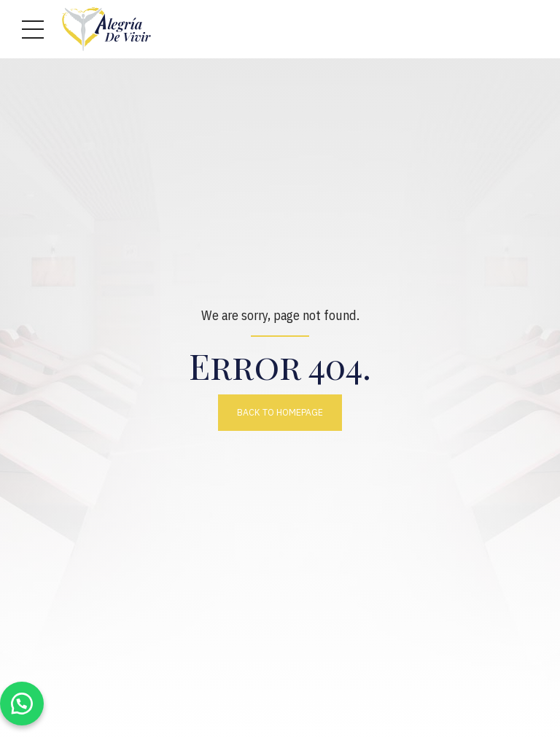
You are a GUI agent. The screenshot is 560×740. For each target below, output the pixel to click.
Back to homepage (280, 412)
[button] (22, 704)
